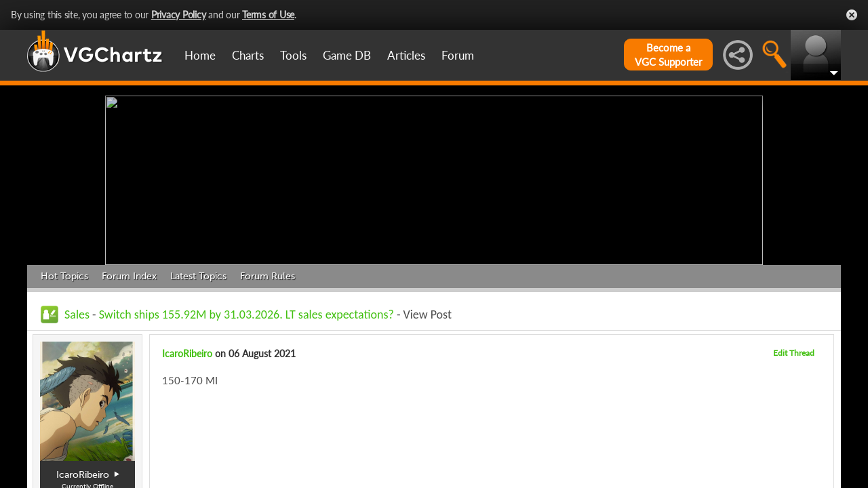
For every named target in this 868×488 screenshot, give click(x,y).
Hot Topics (64, 276)
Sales (77, 314)
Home (200, 55)
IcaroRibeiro (187, 353)
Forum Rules (268, 276)
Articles (406, 55)
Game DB (347, 55)
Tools (293, 55)
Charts (248, 55)
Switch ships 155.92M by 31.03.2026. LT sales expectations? (246, 314)
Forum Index (129, 276)
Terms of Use (268, 15)
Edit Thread (794, 353)
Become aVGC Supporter (668, 55)
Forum (458, 55)
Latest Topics (198, 276)
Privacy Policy (179, 15)
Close (852, 15)
